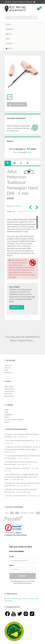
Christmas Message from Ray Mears (18, 468)
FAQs (6, 370)
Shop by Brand (10, 391)
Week (7, 410)
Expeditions (9, 415)
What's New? (9, 386)
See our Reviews (22, 152)
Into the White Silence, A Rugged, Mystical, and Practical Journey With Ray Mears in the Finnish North (21, 477)
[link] (14, 529)
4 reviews (26, 211)
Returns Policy (9, 396)
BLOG (8, 39)
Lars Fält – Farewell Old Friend (16, 496)
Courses (10, 29)
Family (7, 417)
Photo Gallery (17, 104)
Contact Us (8, 365)
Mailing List (8, 373)
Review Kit (8, 394)
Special (7, 422)
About (9, 34)
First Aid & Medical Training (14, 419)
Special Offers (9, 389)
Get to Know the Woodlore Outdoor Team (20, 441)
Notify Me (17, 307)
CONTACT (9, 44)
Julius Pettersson (17, 206)
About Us (8, 368)
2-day (7, 412)
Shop (8, 24)
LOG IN (9, 48)
